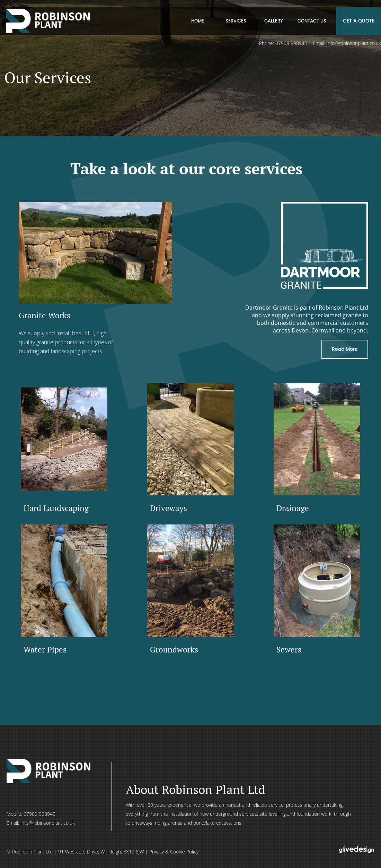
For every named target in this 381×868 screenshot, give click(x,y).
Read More (345, 349)
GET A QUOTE (359, 21)
